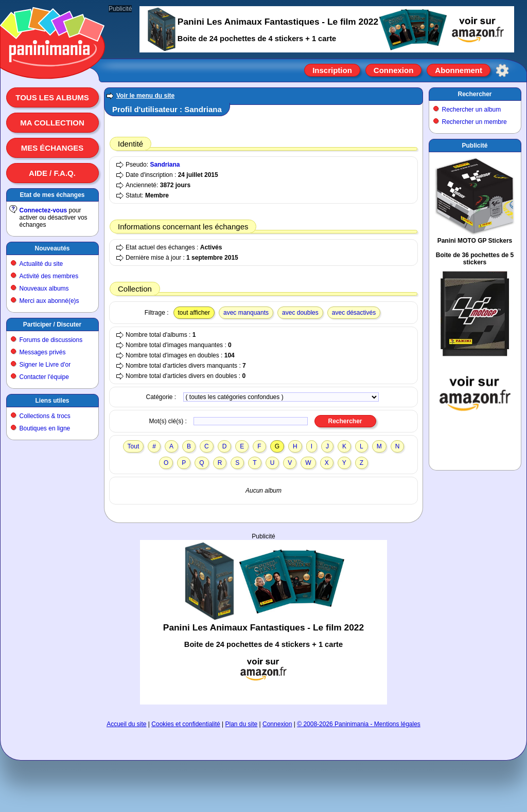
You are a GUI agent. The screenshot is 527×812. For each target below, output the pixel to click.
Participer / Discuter (52, 324)
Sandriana (165, 165)
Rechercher (475, 94)
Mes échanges (52, 148)
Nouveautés (52, 248)
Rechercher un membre (475, 122)
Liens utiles (52, 401)
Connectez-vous (43, 210)
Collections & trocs (45, 416)
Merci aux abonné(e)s (49, 301)
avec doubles (300, 313)
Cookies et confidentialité (186, 724)
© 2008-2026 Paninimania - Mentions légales (359, 724)
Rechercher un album (472, 110)
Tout (134, 446)
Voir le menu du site (145, 96)
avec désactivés (354, 313)
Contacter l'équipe (44, 377)
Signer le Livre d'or (45, 365)
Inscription (332, 70)
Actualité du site (41, 264)
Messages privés (43, 352)
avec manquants (246, 313)
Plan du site (242, 724)
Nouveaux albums (44, 288)
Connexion (394, 70)
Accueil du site (126, 724)
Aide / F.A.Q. (52, 173)
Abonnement (459, 70)
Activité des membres (49, 276)
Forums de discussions (51, 340)
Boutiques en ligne (45, 428)
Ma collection (52, 123)
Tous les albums (52, 97)
